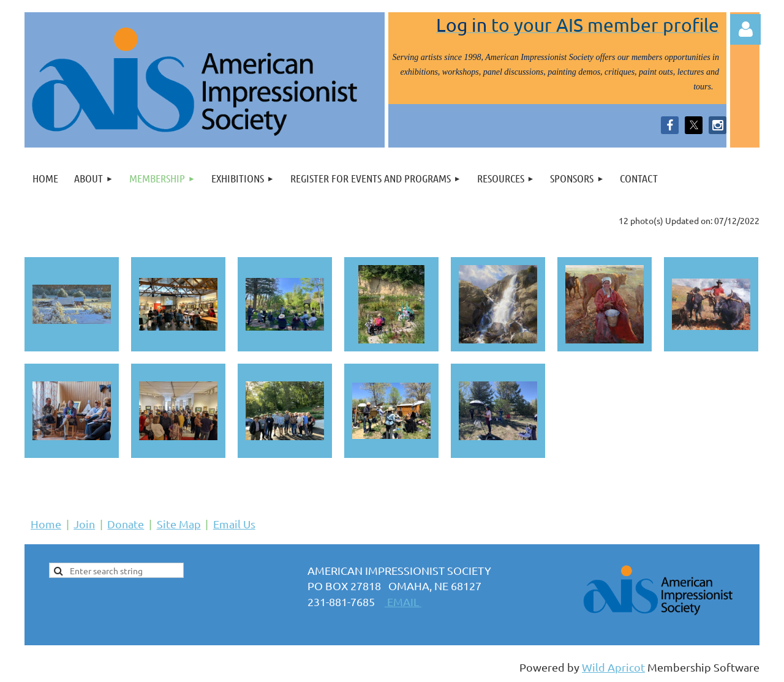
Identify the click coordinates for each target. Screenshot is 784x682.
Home (46, 524)
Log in (745, 29)
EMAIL (403, 601)
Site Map (179, 524)
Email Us (234, 524)
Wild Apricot (613, 667)
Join (84, 524)
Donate (126, 524)
